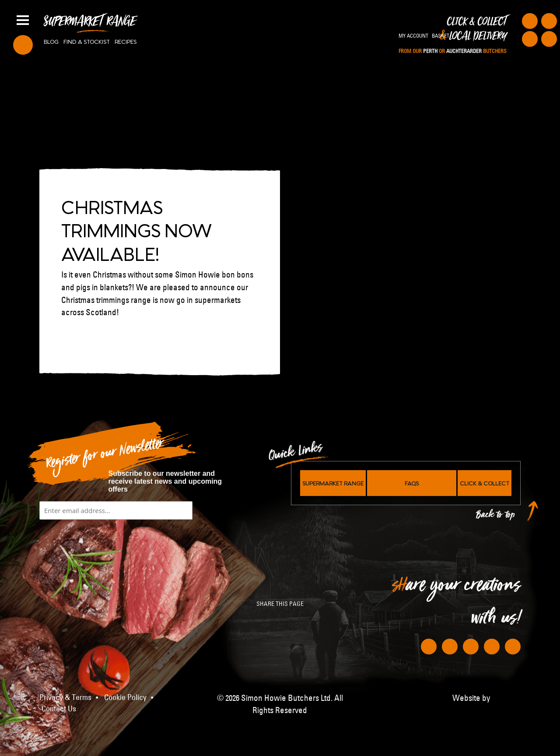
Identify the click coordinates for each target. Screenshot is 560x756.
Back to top (496, 517)
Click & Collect (453, 35)
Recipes (126, 41)
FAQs (412, 483)
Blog (51, 41)
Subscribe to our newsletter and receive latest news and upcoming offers (165, 481)
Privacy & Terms (65, 697)
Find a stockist (87, 41)
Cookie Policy (125, 697)
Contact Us (59, 709)
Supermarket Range (90, 25)
